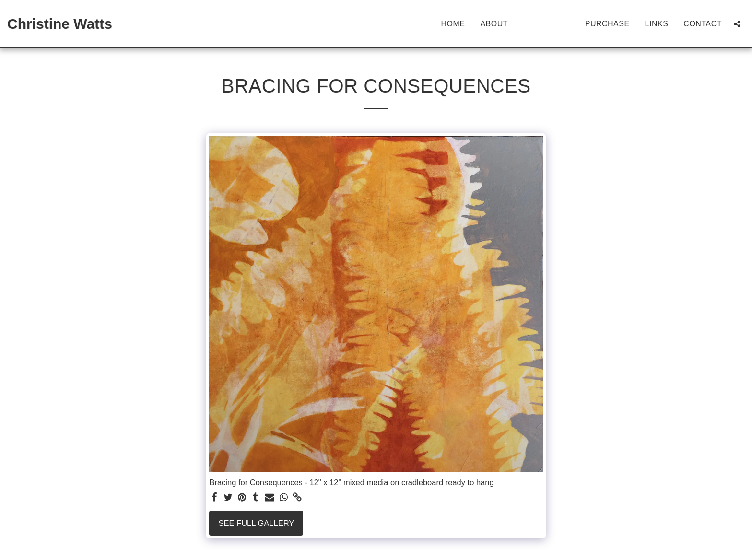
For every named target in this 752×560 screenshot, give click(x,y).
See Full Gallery (257, 523)
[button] (737, 24)
